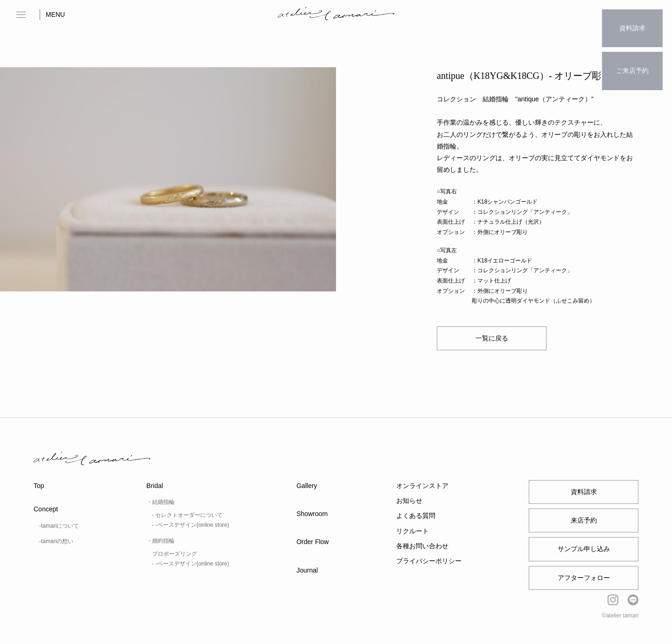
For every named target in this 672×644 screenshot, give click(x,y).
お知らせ (409, 501)
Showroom (312, 514)
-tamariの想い (56, 541)
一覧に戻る (492, 338)
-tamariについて (59, 526)
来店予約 (584, 520)
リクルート (413, 531)
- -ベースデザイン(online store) (191, 525)
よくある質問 (416, 516)
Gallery (307, 486)
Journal (307, 570)
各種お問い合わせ (422, 546)
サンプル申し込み (584, 549)
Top (39, 486)
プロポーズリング (175, 554)
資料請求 (632, 21)
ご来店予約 (632, 50)
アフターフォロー (584, 578)
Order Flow (312, 542)
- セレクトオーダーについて (187, 515)
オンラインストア (422, 486)
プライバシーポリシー (429, 561)
